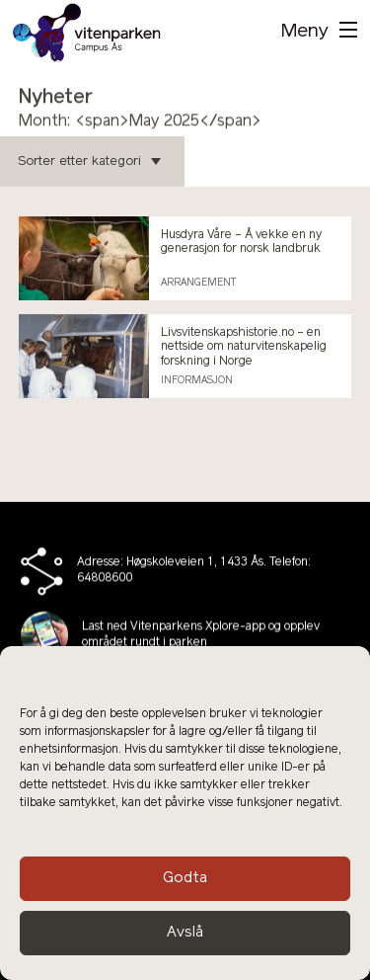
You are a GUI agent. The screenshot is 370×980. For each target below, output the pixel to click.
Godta (185, 879)
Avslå (185, 933)
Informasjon (197, 381)
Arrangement (198, 283)
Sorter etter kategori (89, 162)
